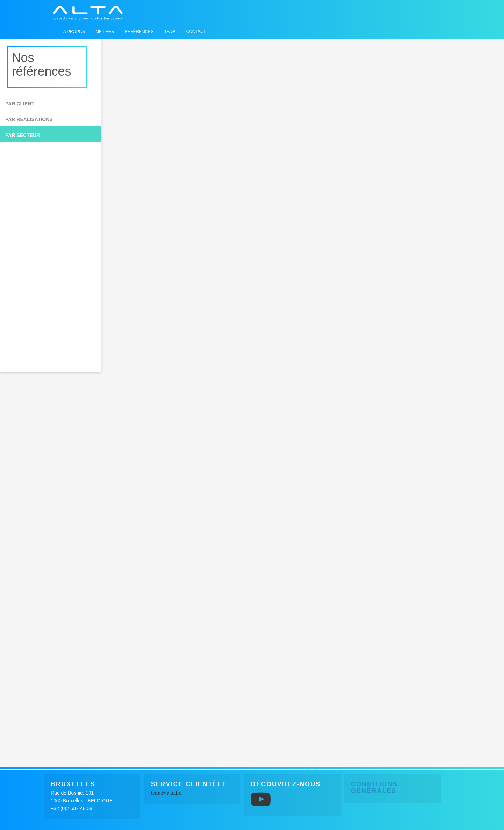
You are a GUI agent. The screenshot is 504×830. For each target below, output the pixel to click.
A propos (74, 32)
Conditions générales (374, 788)
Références (139, 32)
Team (170, 32)
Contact (196, 32)
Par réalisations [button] (29, 119)
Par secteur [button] (23, 135)
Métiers (105, 32)
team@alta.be (166, 793)
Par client (20, 104)
